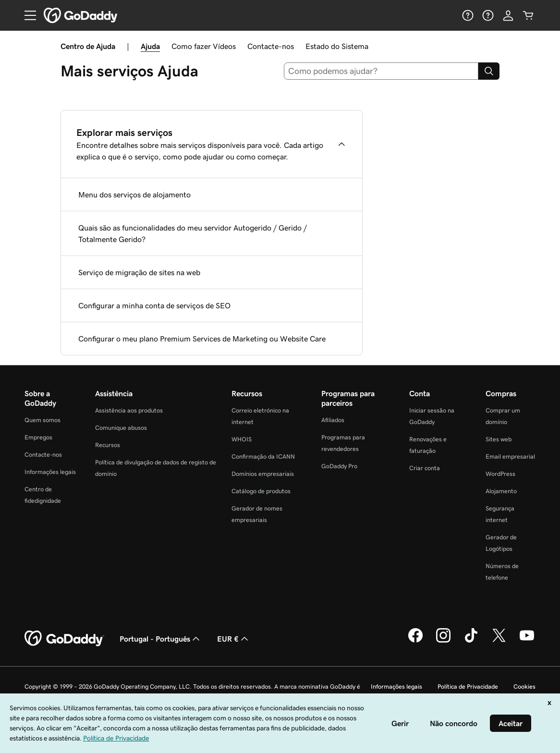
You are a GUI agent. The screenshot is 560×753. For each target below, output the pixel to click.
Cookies (524, 686)
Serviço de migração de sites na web (139, 272)
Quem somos (43, 420)
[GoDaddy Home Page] (64, 639)
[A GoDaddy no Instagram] (443, 641)
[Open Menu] (26, 15)
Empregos (38, 437)
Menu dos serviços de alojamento (134, 194)
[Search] (489, 71)
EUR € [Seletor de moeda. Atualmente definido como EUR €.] (234, 639)
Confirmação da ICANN (263, 456)
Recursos (108, 445)
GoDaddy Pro (339, 466)
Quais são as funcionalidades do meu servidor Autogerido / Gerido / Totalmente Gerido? (193, 233)
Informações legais (50, 472)
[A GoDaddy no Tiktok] (471, 641)
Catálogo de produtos (261, 491)
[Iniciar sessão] (508, 15)
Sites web (499, 439)
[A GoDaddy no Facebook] (415, 641)
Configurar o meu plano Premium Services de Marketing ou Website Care (202, 339)
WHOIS (242, 439)
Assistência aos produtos (129, 410)
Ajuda (150, 46)
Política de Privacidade (468, 686)
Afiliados (333, 420)
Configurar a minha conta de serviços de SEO (154, 305)
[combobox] (381, 71)
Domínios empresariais (263, 474)
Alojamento (501, 491)
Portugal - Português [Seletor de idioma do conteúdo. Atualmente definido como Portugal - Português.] (161, 639)
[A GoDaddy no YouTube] (527, 641)
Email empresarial (510, 456)
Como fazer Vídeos (204, 46)
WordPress (500, 474)
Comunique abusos (121, 428)
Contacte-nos (271, 46)
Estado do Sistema (337, 46)
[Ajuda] (468, 15)
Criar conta (425, 468)
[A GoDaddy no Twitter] (499, 641)
